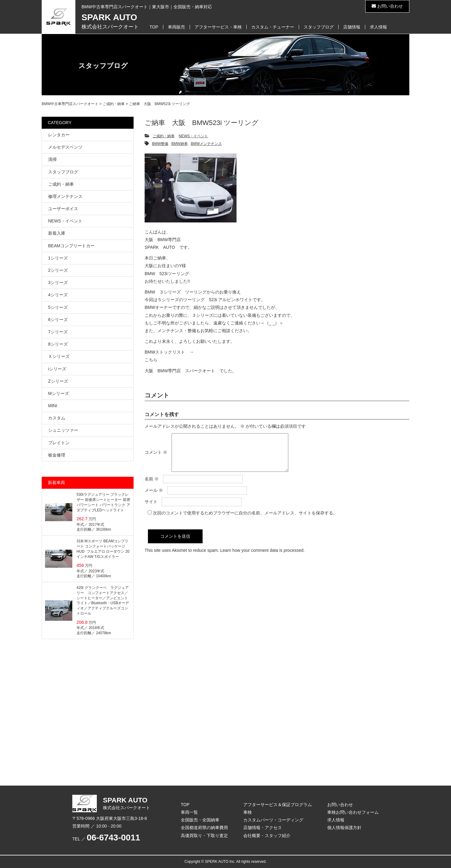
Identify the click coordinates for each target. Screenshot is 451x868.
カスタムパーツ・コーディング (273, 820)
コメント (156, 456)
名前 (152, 486)
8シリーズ (58, 344)
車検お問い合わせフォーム (353, 812)
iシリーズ (57, 369)
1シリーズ (58, 258)
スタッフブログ (319, 27)
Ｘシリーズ (59, 356)
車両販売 (176, 27)
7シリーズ (58, 332)
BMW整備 (160, 144)
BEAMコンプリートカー (71, 246)
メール (154, 498)
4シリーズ (58, 295)
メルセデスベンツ (65, 147)
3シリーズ (58, 282)
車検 (248, 812)
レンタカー (59, 135)
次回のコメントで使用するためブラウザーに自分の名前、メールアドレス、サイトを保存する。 (245, 520)
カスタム (57, 418)
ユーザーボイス (63, 209)
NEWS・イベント (193, 136)
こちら (151, 360)
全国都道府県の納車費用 (204, 828)
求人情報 (378, 27)
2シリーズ (58, 270)
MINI (53, 406)
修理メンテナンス (65, 196)
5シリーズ (58, 307)
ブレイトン (59, 443)
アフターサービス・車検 (218, 27)
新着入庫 (57, 233)
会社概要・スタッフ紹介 (267, 836)
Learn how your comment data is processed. (262, 558)
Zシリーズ (58, 381)
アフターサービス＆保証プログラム (278, 805)
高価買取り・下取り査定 (204, 836)
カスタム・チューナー (273, 27)
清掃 (52, 159)
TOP (154, 27)
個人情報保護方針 (344, 828)
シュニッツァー (63, 430)
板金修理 (57, 455)
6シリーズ (58, 320)
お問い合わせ (387, 6)
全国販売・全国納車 (200, 820)
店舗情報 (352, 27)
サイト (151, 509)
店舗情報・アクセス (263, 828)
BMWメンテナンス (206, 144)
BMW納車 (179, 144)
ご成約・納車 (164, 136)
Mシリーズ (59, 393)
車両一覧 (189, 812)
